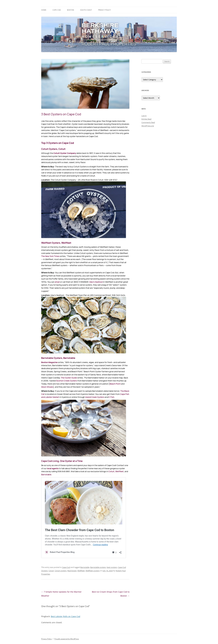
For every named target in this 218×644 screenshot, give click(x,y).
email (57, 282)
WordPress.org (148, 126)
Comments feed (148, 122)
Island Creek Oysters (95, 397)
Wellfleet (120, 471)
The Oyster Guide (69, 378)
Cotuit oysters (61, 571)
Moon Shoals (47, 387)
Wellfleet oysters (93, 571)
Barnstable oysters (98, 567)
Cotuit (111, 471)
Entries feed (146, 119)
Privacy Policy (104, 10)
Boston (71, 10)
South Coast (86, 10)
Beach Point (115, 384)
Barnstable (46, 474)
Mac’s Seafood (96, 282)
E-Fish (111, 397)
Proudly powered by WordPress (67, 639)
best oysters (112, 567)
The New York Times (50, 256)
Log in (144, 116)
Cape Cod (57, 10)
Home (44, 10)
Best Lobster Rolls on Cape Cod (66, 616)
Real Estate (72, 571)
